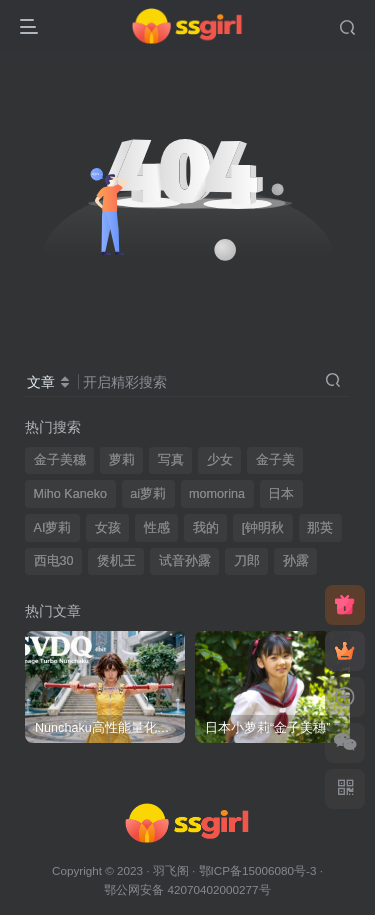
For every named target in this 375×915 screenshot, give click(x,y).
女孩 (108, 528)
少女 (220, 460)
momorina (217, 494)
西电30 (54, 561)
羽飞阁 (171, 870)
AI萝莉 (53, 528)
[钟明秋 (263, 528)
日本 (281, 494)
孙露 (296, 561)
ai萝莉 (148, 494)
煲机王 (116, 561)
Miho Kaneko (71, 494)
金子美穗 (60, 460)
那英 (320, 528)
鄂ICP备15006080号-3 (258, 870)
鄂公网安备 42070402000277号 (187, 889)
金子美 (275, 460)
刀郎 (247, 561)
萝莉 (122, 460)
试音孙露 (185, 561)
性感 (157, 528)
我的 (206, 528)
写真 (171, 460)
